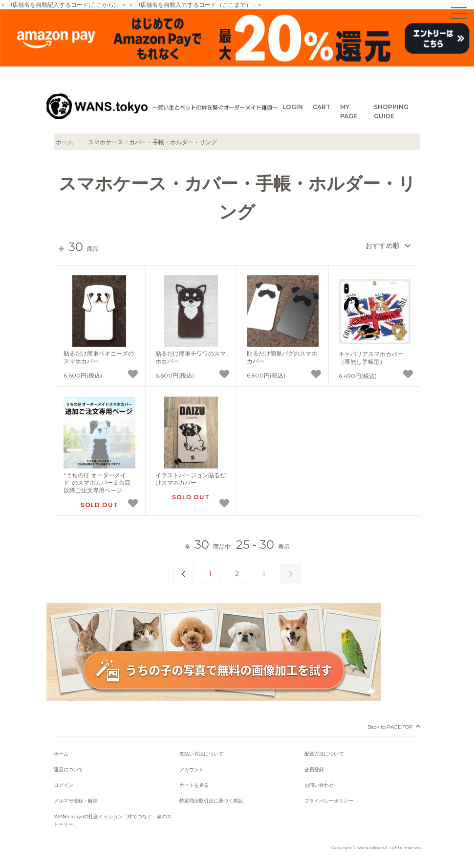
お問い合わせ (319, 785)
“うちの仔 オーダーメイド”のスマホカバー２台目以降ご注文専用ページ (97, 483)
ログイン (64, 785)
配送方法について (324, 754)
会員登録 (314, 769)
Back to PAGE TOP (390, 727)
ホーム (65, 142)
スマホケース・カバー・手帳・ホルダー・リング (152, 142)
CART (322, 107)
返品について (68, 769)
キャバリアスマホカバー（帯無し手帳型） (371, 358)
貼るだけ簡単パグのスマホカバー (282, 357)
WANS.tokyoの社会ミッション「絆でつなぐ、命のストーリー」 (113, 820)
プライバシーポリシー (329, 801)
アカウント (192, 769)
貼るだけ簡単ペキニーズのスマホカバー (99, 357)
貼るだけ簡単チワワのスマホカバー (191, 357)
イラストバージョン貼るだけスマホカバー (191, 479)
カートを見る (194, 785)
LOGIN (293, 107)
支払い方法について (201, 754)
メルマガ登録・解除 (76, 801)
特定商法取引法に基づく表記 (211, 801)
